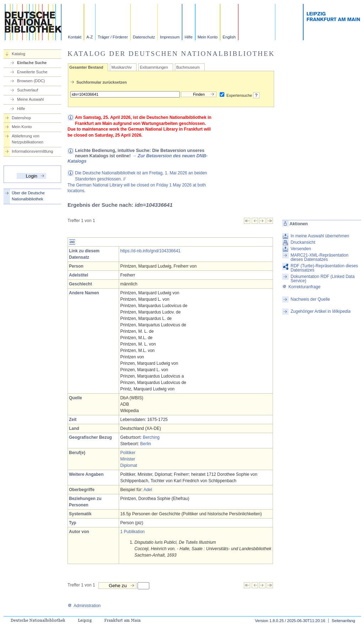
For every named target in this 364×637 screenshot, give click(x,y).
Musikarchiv (121, 67)
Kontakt (75, 37)
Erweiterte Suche (32, 72)
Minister (128, 459)
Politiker (128, 453)
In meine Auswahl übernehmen (320, 236)
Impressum (170, 37)
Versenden (301, 249)
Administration (84, 606)
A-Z (90, 37)
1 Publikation (132, 532)
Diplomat (129, 465)
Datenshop (21, 118)
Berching (151, 437)
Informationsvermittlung (32, 151)
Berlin (146, 444)
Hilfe (188, 37)
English (229, 37)
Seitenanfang (343, 621)
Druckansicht (303, 242)
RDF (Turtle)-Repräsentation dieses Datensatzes (324, 268)
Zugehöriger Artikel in (320, 311)
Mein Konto (208, 37)
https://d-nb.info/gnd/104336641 (150, 251)
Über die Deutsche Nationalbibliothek (28, 196)
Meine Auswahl (30, 99)
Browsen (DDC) (31, 81)
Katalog (18, 54)
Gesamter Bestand (86, 67)
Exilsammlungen (154, 67)
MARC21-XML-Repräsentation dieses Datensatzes (319, 257)
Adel (148, 490)
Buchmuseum (188, 67)
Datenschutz (144, 37)
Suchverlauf (28, 90)
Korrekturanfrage (301, 287)
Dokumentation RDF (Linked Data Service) (322, 279)
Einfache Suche (32, 63)
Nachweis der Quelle (310, 299)
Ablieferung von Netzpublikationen (28, 139)
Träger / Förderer (113, 37)
